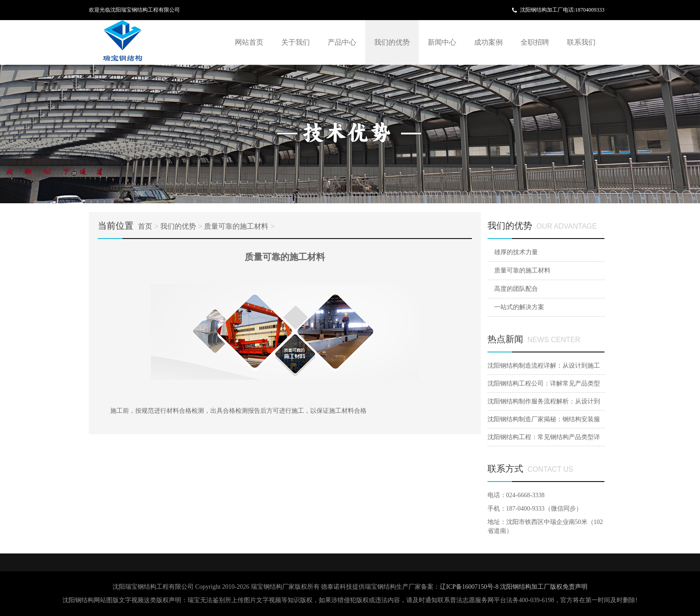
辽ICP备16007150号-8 (470, 587)
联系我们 (581, 42)
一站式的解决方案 (519, 307)
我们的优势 (392, 42)
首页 (145, 226)
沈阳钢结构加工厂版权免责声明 (544, 587)
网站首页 (249, 42)
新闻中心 (442, 42)
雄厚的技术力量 (516, 252)
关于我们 (296, 42)
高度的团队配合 (516, 289)
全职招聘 (535, 42)
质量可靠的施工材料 (236, 226)
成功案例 (488, 42)
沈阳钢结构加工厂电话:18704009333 (562, 10)
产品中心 (342, 42)
